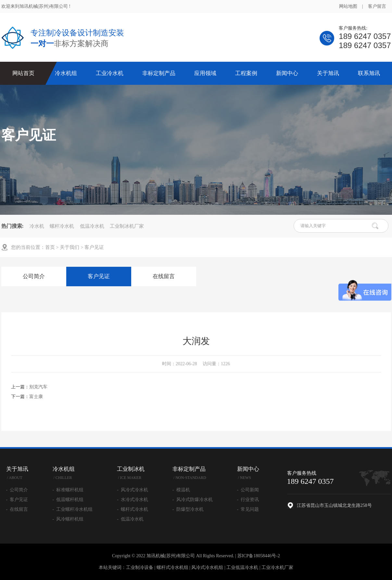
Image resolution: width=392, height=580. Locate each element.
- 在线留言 (17, 509)
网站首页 (23, 73)
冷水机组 (66, 73)
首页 (50, 247)
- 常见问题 (248, 509)
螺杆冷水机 (62, 226)
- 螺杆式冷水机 (133, 509)
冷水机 (37, 226)
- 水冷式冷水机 (133, 500)
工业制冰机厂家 (127, 226)
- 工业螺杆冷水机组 (73, 509)
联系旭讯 (369, 73)
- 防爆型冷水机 (188, 509)
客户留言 (377, 6)
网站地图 (348, 6)
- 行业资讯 (248, 500)
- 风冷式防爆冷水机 (193, 500)
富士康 (36, 397)
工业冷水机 (110, 73)
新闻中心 (287, 73)
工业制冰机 (133, 474)
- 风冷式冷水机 (133, 490)
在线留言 (164, 276)
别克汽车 (38, 387)
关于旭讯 (328, 73)
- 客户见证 (17, 500)
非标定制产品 (159, 73)
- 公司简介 (17, 490)
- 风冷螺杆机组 (68, 519)
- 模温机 (181, 490)
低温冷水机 (92, 226)
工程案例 (246, 73)
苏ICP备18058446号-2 (259, 556)
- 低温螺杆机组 (68, 500)
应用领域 (205, 73)
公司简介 (34, 276)
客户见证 (94, 247)
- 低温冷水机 (130, 519)
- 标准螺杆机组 (68, 490)
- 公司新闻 (248, 490)
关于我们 (70, 247)
